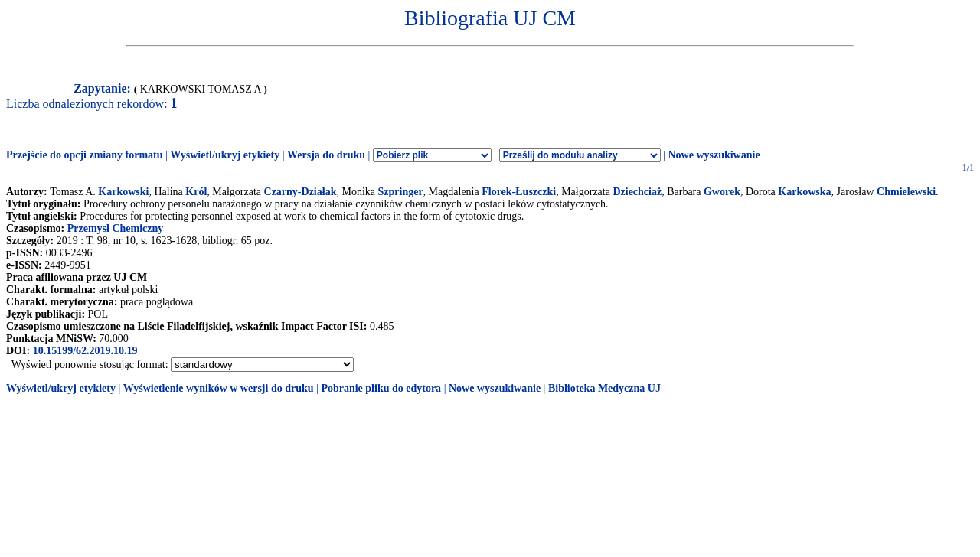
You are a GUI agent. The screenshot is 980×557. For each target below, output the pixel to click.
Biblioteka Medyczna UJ (604, 388)
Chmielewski (906, 192)
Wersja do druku (326, 155)
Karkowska (804, 192)
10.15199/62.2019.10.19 (85, 351)
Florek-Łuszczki (519, 192)
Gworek (722, 192)
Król (196, 192)
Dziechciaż (637, 192)
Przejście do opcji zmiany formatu (85, 155)
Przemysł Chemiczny (116, 228)
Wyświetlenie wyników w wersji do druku (219, 388)
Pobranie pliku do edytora (381, 388)
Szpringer (401, 192)
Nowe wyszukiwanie (714, 155)
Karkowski (123, 192)
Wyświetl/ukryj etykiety (225, 155)
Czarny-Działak (301, 192)
